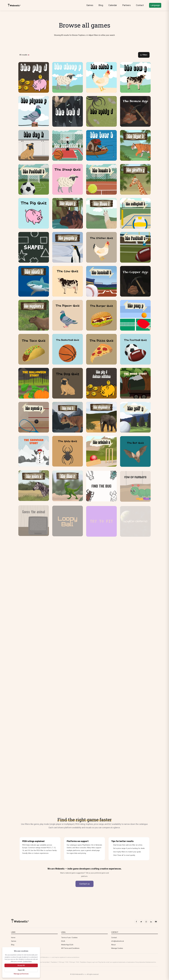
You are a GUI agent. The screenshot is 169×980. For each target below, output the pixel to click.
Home (13, 938)
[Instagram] (146, 922)
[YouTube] (156, 922)
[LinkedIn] (151, 922)
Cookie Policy (27, 961)
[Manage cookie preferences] (21, 974)
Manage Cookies (117, 948)
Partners (126, 5)
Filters (144, 55)
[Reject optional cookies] (21, 970)
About (113, 945)
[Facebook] (136, 922)
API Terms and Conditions (70, 948)
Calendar (113, 5)
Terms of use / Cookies (69, 938)
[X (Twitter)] (141, 922)
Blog (101, 5)
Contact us (84, 884)
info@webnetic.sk (118, 941)
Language (155, 5)
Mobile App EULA (67, 945)
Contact (140, 5)
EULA (63, 941)
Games (90, 5)
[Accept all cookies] (21, 965)
